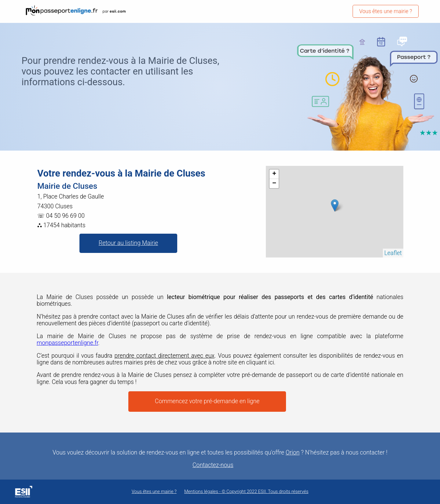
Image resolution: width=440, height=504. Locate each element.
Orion (293, 453)
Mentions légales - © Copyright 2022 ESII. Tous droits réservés (246, 492)
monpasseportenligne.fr (67, 343)
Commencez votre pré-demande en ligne (207, 401)
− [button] (274, 184)
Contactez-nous (213, 465)
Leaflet (393, 253)
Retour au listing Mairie (128, 243)
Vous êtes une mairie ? (385, 11)
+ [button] (274, 174)
